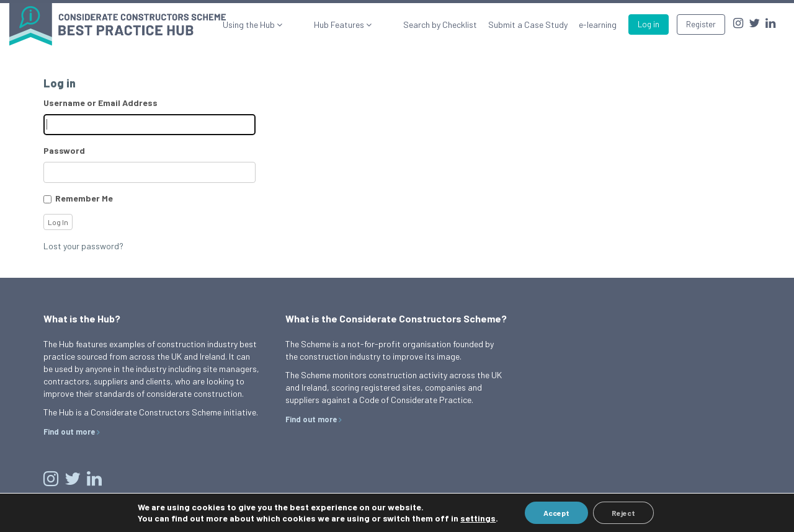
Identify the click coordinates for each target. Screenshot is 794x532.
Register (701, 24)
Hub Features (360, 24)
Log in (649, 24)
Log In (58, 222)
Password (64, 150)
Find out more (69, 432)
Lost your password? (83, 246)
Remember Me (84, 198)
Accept (556, 513)
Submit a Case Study (528, 24)
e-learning (598, 24)
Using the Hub (291, 24)
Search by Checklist (440, 24)
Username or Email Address (100, 103)
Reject (623, 513)
